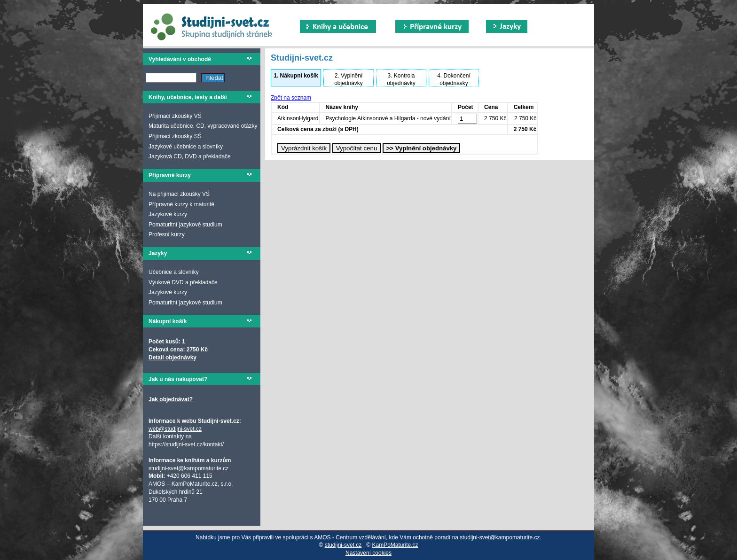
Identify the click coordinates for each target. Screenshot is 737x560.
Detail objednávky (172, 358)
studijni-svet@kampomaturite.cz (188, 468)
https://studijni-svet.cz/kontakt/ (186, 444)
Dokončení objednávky (454, 79)
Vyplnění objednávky (349, 79)
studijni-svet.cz (343, 545)
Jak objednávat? (171, 399)
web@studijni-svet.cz (175, 429)
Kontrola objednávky (401, 79)
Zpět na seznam (291, 98)
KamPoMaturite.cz (395, 545)
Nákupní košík (296, 76)
